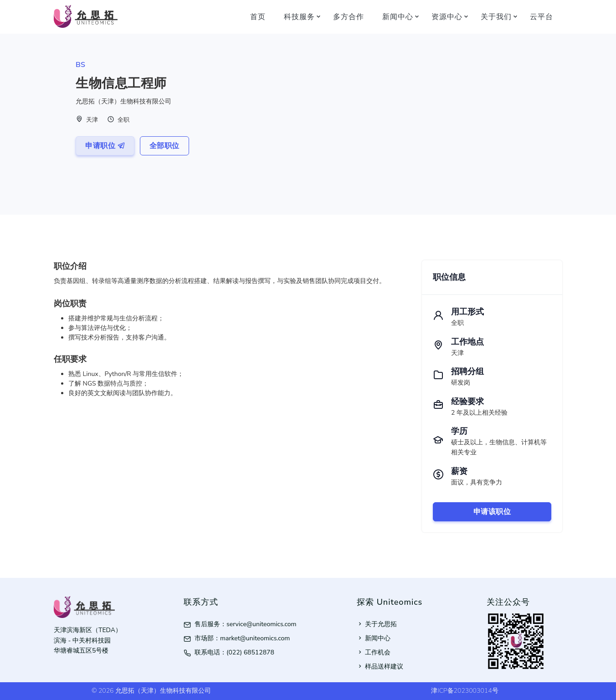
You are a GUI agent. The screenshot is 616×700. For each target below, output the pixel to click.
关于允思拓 (377, 624)
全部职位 (164, 146)
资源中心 (447, 17)
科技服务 (299, 17)
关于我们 (496, 17)
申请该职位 (492, 512)
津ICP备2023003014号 (465, 691)
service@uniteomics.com (262, 624)
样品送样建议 (380, 667)
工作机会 (374, 652)
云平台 (542, 17)
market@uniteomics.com (255, 638)
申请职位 (105, 146)
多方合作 (349, 17)
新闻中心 (398, 17)
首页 (258, 17)
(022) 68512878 (250, 652)
